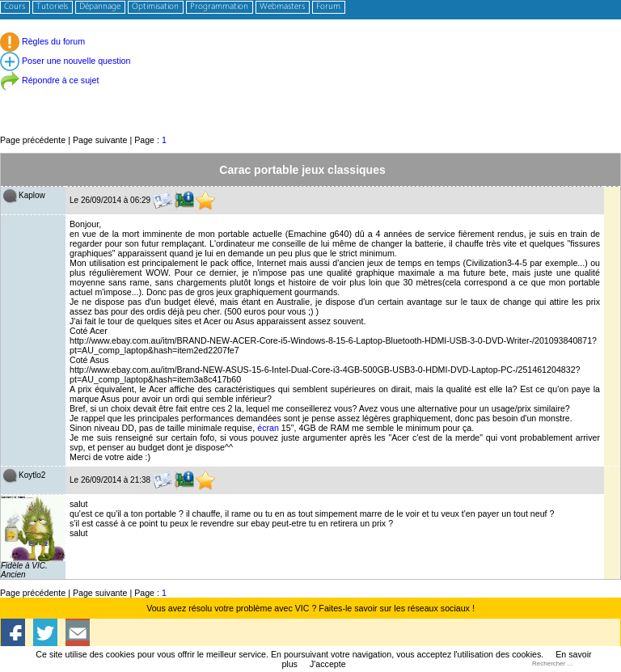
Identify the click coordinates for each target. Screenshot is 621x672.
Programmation (219, 7)
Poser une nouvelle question (65, 61)
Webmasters (282, 7)
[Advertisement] (310, 97)
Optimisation (155, 7)
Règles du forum (42, 41)
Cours (15, 7)
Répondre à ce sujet (49, 80)
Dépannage (100, 7)
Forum (328, 7)
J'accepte (328, 664)
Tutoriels (52, 7)
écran (268, 428)
